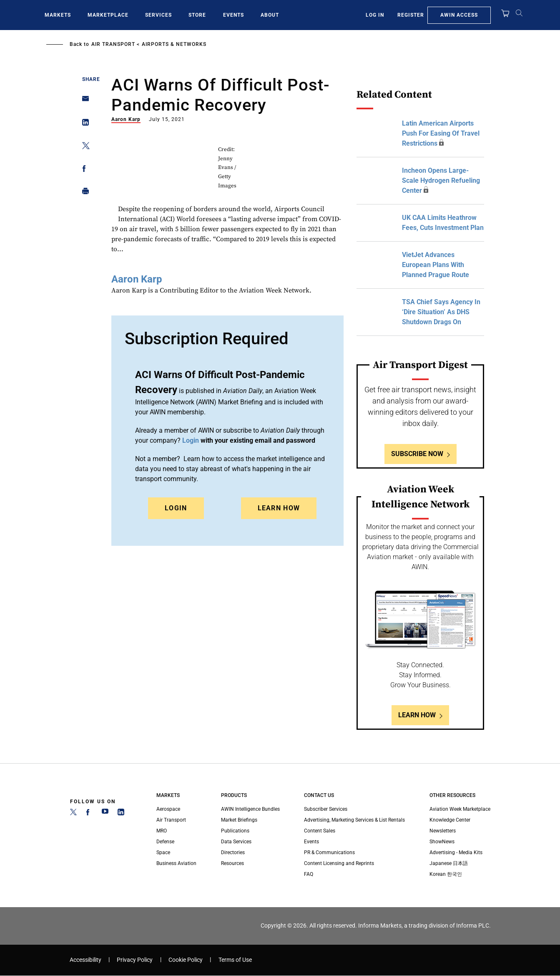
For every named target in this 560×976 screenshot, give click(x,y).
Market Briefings (239, 820)
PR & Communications (329, 852)
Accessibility (85, 960)
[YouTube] (105, 814)
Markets (58, 15)
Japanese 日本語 (449, 863)
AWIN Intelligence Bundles (250, 809)
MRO (162, 831)
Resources (232, 863)
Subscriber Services (326, 809)
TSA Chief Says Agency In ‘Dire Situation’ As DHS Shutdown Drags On (441, 312)
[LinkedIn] (121, 814)
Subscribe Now (417, 454)
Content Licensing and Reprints (339, 863)
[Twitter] (73, 814)
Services (158, 15)
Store (197, 15)
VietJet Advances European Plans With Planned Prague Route (436, 265)
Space (163, 852)
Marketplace (108, 15)
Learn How (279, 508)
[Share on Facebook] (83, 170)
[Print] (83, 193)
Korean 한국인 (446, 874)
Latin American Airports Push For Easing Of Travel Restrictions (441, 133)
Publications (235, 831)
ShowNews (442, 842)
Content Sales (320, 831)
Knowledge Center (450, 820)
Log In (375, 15)
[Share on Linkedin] (83, 124)
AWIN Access (459, 15)
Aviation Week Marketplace (460, 809)
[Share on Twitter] (83, 147)
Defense (165, 842)
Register (411, 15)
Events (234, 15)
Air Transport (113, 44)
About (270, 15)
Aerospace (168, 809)
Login (176, 508)
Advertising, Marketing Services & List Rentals (354, 820)
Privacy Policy (135, 960)
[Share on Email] (83, 101)
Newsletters (443, 831)
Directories (233, 852)
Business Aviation (176, 863)
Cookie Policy (186, 960)
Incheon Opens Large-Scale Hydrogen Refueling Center (441, 180)
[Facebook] (89, 814)
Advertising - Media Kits (456, 852)
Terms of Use (235, 960)
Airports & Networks (174, 44)
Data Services (236, 842)
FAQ (309, 874)
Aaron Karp (126, 119)
